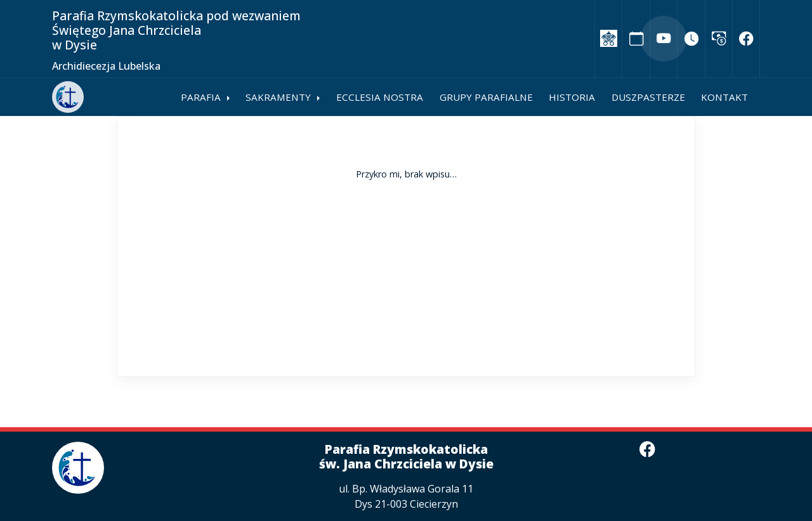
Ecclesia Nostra (380, 97)
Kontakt (724, 97)
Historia (572, 97)
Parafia (201, 97)
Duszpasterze (648, 97)
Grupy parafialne (486, 97)
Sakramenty (278, 97)
